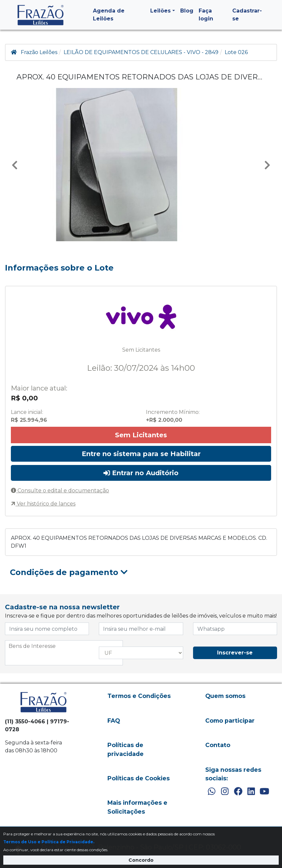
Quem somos (225, 696)
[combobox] (64, 653)
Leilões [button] (160, 11)
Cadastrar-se (247, 15)
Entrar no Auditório (141, 473)
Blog (187, 11)
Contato (218, 745)
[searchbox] (64, 646)
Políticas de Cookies (139, 778)
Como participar (230, 721)
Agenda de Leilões (109, 15)
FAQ (114, 721)
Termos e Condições (139, 696)
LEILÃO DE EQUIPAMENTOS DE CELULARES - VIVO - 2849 (141, 52)
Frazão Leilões (39, 52)
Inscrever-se (235, 653)
